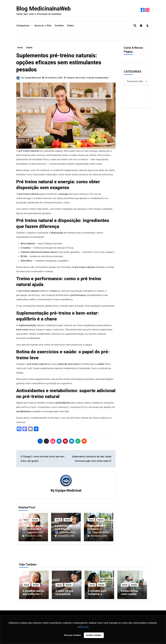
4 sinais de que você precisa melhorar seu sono (66, 529)
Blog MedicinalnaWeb (43, 9)
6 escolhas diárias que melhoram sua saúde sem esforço (34, 595)
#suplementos (102, 78)
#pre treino (81, 78)
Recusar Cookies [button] (73, 635)
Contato (59, 26)
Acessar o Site (43, 26)
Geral (20, 48)
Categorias (23, 26)
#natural (71, 78)
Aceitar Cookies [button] (94, 635)
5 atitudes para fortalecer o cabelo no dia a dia (98, 529)
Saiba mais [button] (83, 627)
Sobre (71, 26)
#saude (90, 78)
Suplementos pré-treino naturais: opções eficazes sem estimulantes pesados (59, 63)
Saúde (29, 48)
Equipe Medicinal (33, 78)
